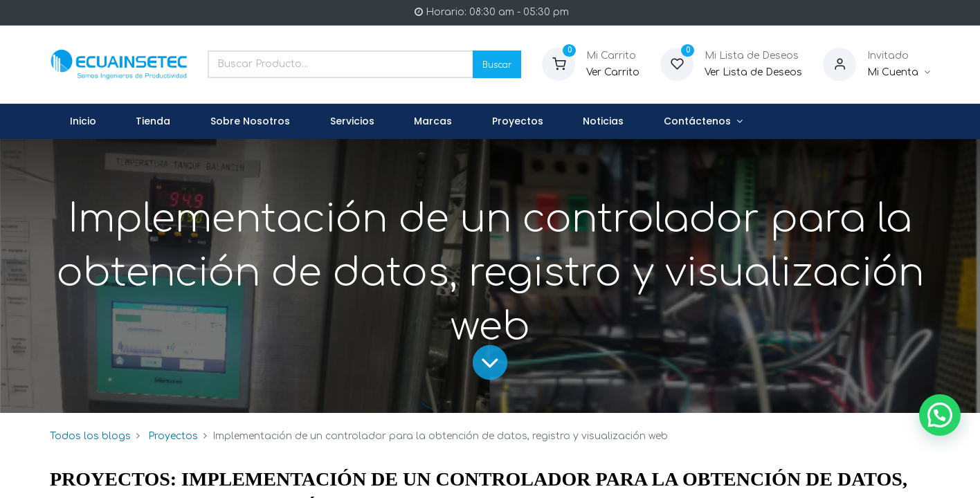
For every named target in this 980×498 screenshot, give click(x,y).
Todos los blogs (90, 436)
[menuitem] (83, 122)
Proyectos (173, 436)
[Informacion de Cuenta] (899, 73)
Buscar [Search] (497, 64)
